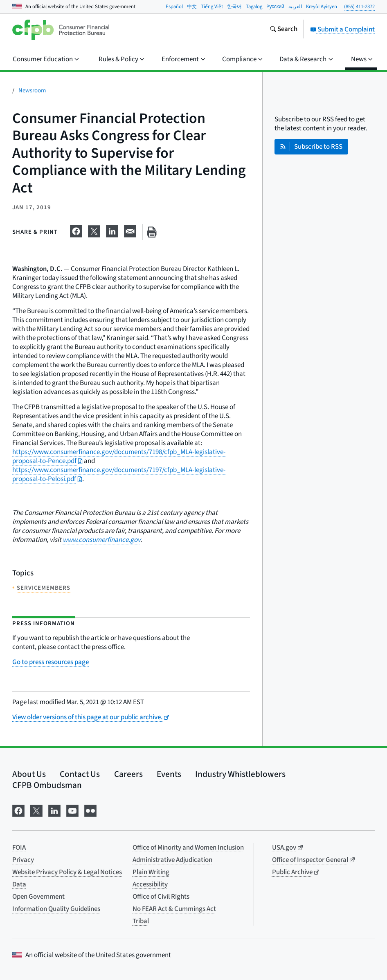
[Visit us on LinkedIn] (54, 810)
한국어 (234, 7)
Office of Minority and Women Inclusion (188, 848)
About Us (29, 774)
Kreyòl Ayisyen (322, 7)
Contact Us (80, 774)
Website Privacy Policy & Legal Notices (67, 872)
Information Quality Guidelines (56, 909)
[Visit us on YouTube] (72, 810)
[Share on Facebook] (76, 230)
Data (19, 884)
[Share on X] (94, 230)
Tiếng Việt (212, 7)
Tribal (141, 921)
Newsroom (32, 91)
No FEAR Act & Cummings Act (174, 909)
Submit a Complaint (342, 29)
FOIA (19, 848)
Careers (128, 774)
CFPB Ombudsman (47, 785)
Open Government (38, 897)
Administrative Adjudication (172, 860)
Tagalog (254, 7)
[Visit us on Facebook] (18, 810)
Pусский (275, 7)
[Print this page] (152, 232)
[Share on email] (130, 230)
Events (169, 774)
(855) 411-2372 (359, 7)
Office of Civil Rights (161, 897)
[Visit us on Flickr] (90, 810)
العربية (295, 7)
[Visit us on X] (36, 810)
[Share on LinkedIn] (112, 230)
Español (174, 7)
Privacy (23, 860)
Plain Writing (151, 872)
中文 (192, 7)
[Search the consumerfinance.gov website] (283, 30)
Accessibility (150, 884)
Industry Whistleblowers (240, 774)
